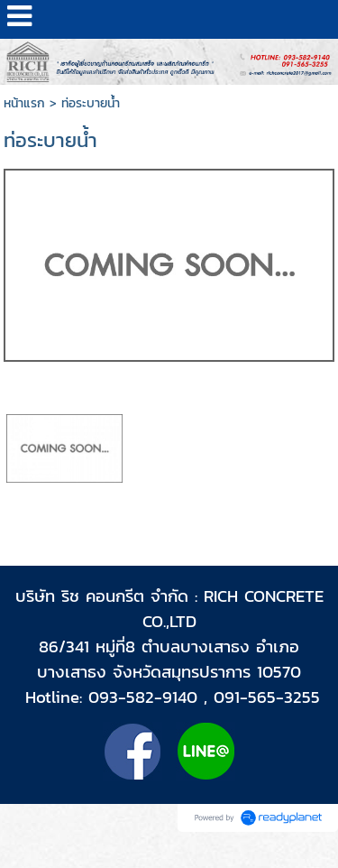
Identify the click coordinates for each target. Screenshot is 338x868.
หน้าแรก (24, 103)
